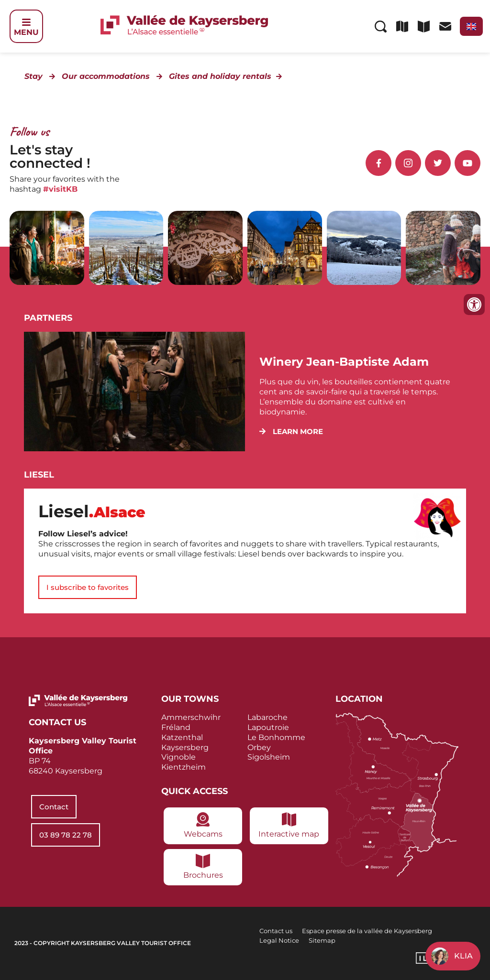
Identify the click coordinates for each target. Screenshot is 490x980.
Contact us (276, 931)
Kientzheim (184, 767)
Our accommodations (106, 76)
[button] (291, 431)
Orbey (259, 747)
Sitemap (322, 940)
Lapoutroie (268, 727)
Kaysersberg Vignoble (185, 752)
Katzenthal (182, 737)
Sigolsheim (269, 757)
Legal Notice (279, 940)
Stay (33, 76)
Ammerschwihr (191, 717)
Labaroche (267, 717)
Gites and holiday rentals (220, 76)
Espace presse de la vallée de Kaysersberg (367, 931)
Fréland (176, 727)
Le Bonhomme (276, 737)
